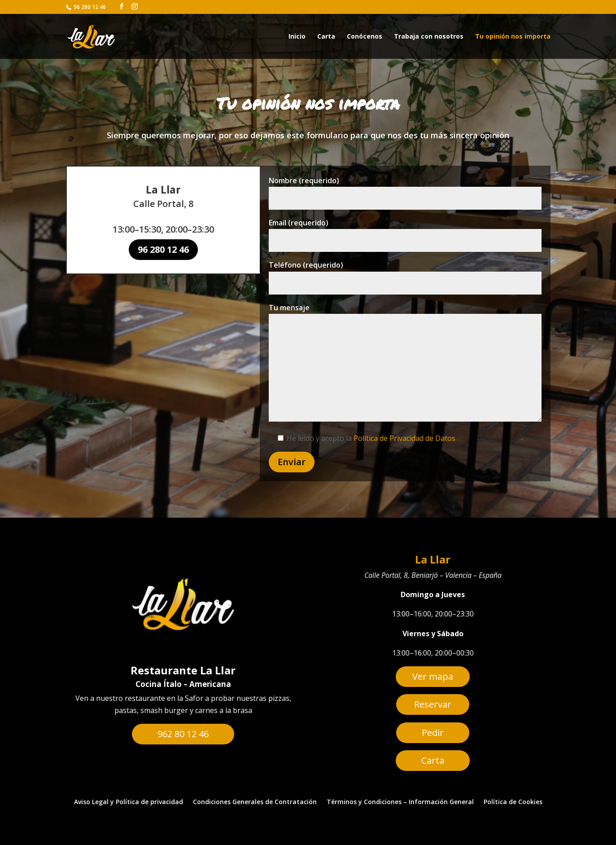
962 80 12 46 (183, 734)
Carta (326, 37)
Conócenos (365, 37)
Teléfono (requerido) (405, 278)
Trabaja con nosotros (429, 37)
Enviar (302, 449)
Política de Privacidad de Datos (404, 427)
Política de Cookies (513, 802)
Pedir (433, 733)
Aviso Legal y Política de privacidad (129, 802)
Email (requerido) (405, 240)
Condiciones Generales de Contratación (255, 802)
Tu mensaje (405, 359)
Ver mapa (433, 676)
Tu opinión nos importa (513, 37)
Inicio (297, 37)
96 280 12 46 (163, 249)
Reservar (433, 704)
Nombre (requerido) (405, 202)
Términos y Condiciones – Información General (400, 802)
